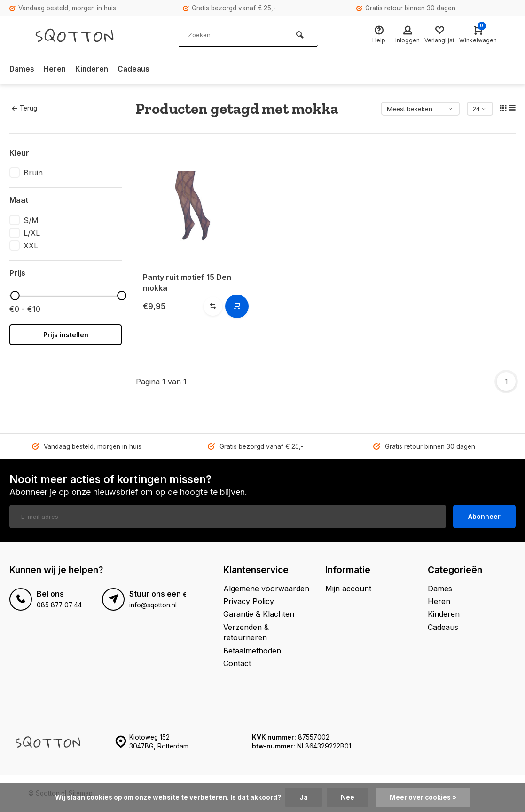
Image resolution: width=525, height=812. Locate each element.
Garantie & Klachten (259, 614)
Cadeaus (137, 69)
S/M (31, 220)
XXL (31, 246)
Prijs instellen (66, 335)
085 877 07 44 (59, 605)
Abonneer (484, 516)
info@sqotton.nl (153, 605)
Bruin (33, 173)
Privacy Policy (249, 601)
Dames (22, 69)
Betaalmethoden (252, 651)
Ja (304, 797)
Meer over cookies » (423, 797)
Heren (56, 69)
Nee (348, 797)
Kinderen (94, 69)
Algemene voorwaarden (266, 589)
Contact (237, 663)
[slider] (15, 295)
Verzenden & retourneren (246, 632)
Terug (24, 108)
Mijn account (348, 589)
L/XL (32, 233)
